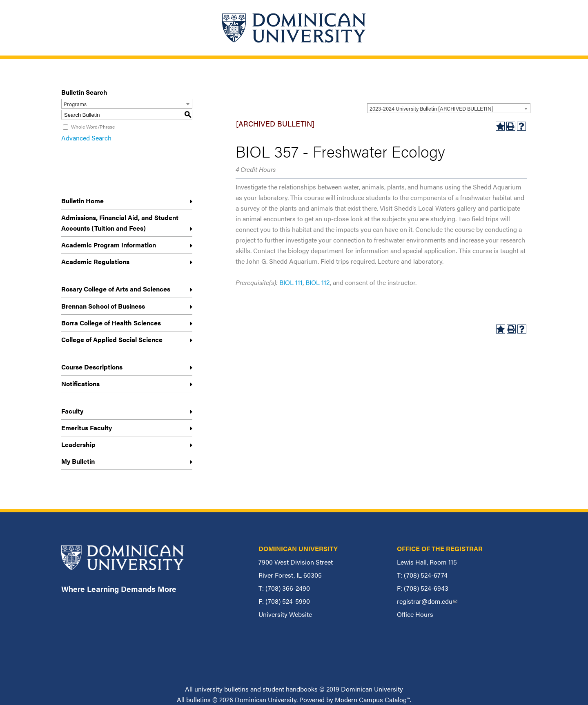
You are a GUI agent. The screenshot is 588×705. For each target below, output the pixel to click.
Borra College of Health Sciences (111, 323)
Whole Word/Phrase (93, 127)
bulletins (198, 699)
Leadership (78, 444)
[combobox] (449, 108)
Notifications (80, 384)
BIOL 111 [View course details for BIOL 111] (291, 282)
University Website (285, 614)
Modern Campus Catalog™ (372, 699)
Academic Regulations (95, 261)
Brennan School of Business (103, 306)
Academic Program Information (109, 245)
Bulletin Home (82, 201)
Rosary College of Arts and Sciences (116, 289)
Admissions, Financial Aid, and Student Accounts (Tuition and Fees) (120, 223)
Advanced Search (86, 138)
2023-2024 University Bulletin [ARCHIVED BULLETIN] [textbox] (431, 108)
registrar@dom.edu (427, 601)
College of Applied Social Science (112, 339)
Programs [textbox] (75, 104)
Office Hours (415, 614)
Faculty (72, 411)
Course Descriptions (92, 367)
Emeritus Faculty (87, 428)
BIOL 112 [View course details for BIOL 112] (318, 282)
